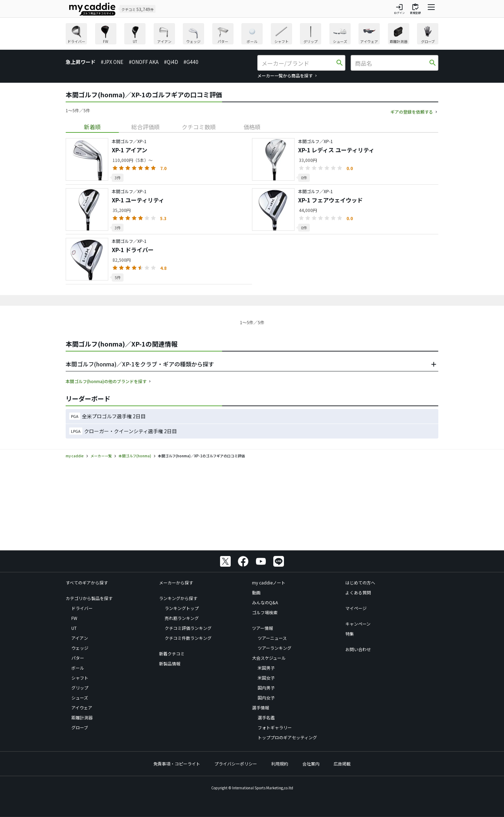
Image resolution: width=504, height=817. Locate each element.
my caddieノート (269, 582)
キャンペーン (358, 624)
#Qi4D (171, 62)
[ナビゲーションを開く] (431, 9)
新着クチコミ (172, 653)
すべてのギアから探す (87, 582)
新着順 (92, 127)
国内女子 (266, 698)
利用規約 (280, 764)
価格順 (252, 127)
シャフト (80, 678)
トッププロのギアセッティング (287, 737)
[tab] (92, 127)
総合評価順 (146, 127)
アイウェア (82, 707)
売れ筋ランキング (182, 618)
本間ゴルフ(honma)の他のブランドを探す (106, 381)
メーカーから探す (176, 582)
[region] (252, 35)
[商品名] (391, 63)
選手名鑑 (266, 717)
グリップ (80, 688)
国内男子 (266, 688)
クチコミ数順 (199, 127)
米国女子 (266, 678)
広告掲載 (342, 764)
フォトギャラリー (275, 727)
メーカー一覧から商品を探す (285, 75)
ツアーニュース (272, 638)
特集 (350, 634)
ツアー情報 (262, 628)
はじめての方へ (360, 582)
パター (78, 658)
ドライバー (82, 608)
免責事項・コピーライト (177, 764)
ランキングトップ (182, 608)
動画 (256, 592)
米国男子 (266, 668)
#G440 (191, 62)
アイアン (80, 638)
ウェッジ (80, 648)
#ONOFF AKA (144, 62)
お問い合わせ (358, 649)
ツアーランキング (275, 648)
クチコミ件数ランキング (188, 638)
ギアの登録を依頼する (412, 112)
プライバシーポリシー (236, 764)
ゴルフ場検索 (265, 612)
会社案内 (311, 764)
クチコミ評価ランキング (188, 628)
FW (74, 618)
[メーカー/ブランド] (298, 63)
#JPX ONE (112, 62)
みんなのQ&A (265, 602)
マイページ (356, 608)
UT (74, 628)
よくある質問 (358, 592)
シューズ (80, 698)
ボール (78, 668)
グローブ (80, 727)
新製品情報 (170, 663)
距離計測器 (82, 717)
